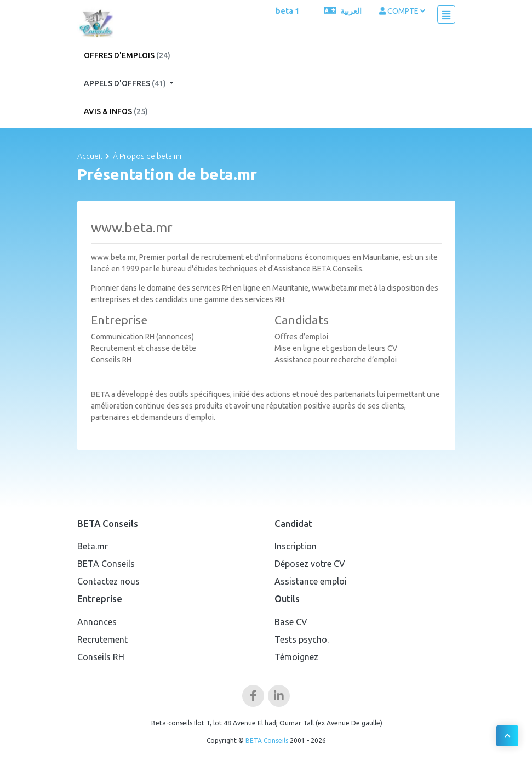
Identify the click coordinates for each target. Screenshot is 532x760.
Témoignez (296, 657)
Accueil (90, 156)
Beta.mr (93, 546)
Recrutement (102, 639)
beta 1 (287, 11)
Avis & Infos (116, 111)
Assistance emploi (311, 581)
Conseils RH (101, 657)
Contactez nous (108, 581)
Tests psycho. (302, 639)
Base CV (291, 622)
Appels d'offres (126, 83)
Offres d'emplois (127, 55)
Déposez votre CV (310, 564)
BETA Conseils (106, 564)
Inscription (296, 546)
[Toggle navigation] (446, 15)
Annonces (97, 622)
